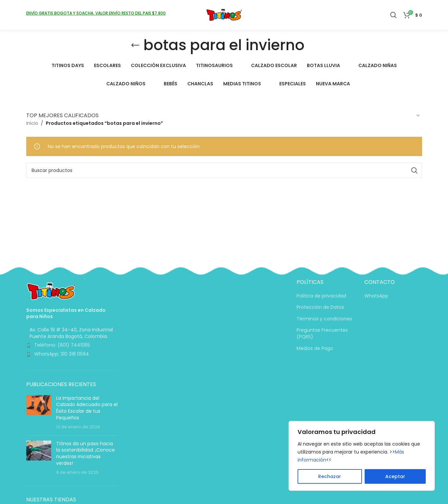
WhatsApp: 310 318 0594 (62, 354)
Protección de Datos (320, 307)
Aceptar (395, 476)
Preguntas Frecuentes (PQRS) (322, 334)
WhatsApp (376, 296)
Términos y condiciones (324, 319)
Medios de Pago (315, 348)
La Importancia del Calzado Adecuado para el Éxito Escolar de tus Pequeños (87, 408)
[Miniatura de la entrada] (39, 413)
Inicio (32, 123)
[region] (362, 456)
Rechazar (330, 476)
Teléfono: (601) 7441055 (62, 345)
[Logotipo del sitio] (224, 15)
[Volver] (135, 45)
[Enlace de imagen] (51, 291)
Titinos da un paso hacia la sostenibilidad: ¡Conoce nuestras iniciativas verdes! (86, 453)
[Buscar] (394, 15)
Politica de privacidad (321, 296)
